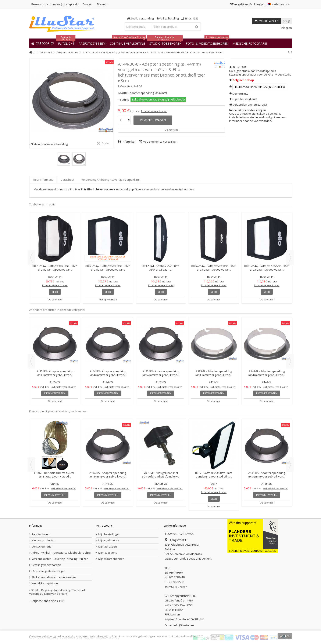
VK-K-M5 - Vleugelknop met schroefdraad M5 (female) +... (161, 475)
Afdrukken (129, 142)
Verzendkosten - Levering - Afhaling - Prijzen (60, 559)
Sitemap (102, 4)
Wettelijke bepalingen (46, 583)
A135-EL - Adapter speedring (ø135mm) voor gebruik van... (214, 373)
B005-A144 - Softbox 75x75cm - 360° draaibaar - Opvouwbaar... (267, 268)
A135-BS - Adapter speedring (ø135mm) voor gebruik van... (55, 373)
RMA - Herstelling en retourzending (54, 577)
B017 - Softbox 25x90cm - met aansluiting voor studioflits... (214, 475)
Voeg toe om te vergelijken (160, 142)
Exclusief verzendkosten (154, 111)
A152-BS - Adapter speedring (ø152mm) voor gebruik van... (161, 373)
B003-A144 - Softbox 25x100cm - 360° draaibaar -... (161, 268)
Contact (88, 4)
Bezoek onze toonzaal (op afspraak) (55, 4)
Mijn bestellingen (109, 534)
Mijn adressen (108, 547)
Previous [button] (31, 258)
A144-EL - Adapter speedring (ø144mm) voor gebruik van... (267, 373)
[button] (250, 43)
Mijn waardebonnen (111, 559)
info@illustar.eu (184, 625)
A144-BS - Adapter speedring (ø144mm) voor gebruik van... (108, 373)
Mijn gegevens (108, 553)
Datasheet (67, 180)
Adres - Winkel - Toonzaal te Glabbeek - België (61, 553)
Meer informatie (43, 180)
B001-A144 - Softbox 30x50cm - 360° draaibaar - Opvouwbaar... (55, 268)
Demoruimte (240, 94)
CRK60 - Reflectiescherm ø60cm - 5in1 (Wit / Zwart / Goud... (55, 475)
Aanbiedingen (41, 534)
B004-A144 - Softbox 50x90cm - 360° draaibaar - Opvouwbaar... (214, 268)
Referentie (124, 86)
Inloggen (259, 4)
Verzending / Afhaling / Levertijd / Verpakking (110, 180)
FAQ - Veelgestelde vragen (49, 571)
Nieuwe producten (43, 540)
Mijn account (104, 526)
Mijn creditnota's (109, 540)
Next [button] (290, 258)
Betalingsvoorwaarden (46, 565)
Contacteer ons (41, 547)
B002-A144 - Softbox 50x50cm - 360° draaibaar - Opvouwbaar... (108, 268)
